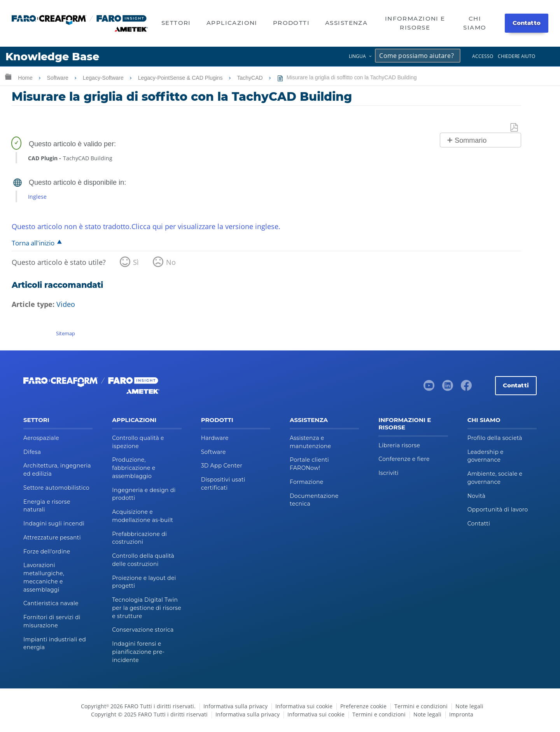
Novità (477, 496)
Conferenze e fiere (404, 459)
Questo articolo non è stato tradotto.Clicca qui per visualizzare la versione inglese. (146, 226)
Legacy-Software (104, 78)
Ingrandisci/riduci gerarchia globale (8, 76)
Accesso (483, 56)
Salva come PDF (514, 128)
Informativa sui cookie (304, 706)
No (171, 262)
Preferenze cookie (363, 706)
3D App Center (222, 466)
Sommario (471, 140)
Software (59, 78)
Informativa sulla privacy (235, 706)
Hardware (215, 438)
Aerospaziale (41, 438)
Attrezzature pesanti (52, 538)
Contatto (527, 23)
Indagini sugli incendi (54, 524)
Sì (136, 262)
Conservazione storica (143, 630)
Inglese (37, 197)
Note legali (469, 706)
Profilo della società (495, 438)
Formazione (306, 482)
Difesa (32, 452)
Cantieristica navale (51, 603)
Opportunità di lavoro (498, 510)
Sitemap (66, 333)
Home (26, 78)
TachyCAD (251, 78)
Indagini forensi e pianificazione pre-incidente (138, 652)
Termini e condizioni (421, 706)
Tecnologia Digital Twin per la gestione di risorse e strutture (147, 608)
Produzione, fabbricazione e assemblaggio (134, 468)
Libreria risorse (399, 445)
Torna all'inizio (33, 243)
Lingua (357, 56)
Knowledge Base (52, 57)
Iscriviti (388, 473)
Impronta (461, 714)
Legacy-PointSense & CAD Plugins (181, 78)
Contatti (516, 385)
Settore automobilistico (56, 488)
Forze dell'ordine (47, 552)
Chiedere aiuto (516, 56)
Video (66, 304)
